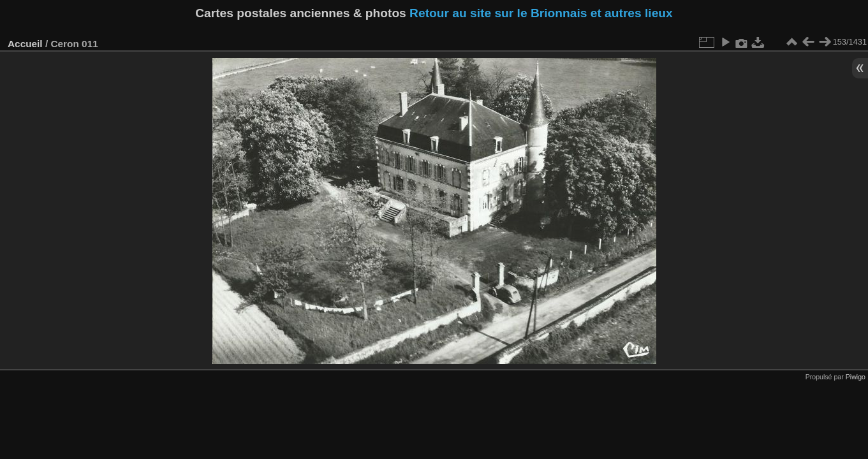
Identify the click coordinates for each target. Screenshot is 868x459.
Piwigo (856, 377)
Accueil (25, 44)
